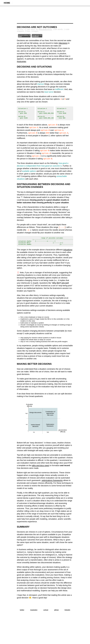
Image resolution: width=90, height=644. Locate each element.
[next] (37, 36)
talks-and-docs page (40, 471)
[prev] (20, 36)
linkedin (67, 615)
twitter (22, 615)
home (7, 3)
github (56, 615)
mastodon (34, 615)
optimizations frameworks (52, 486)
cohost (46, 615)
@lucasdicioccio (45, 29)
